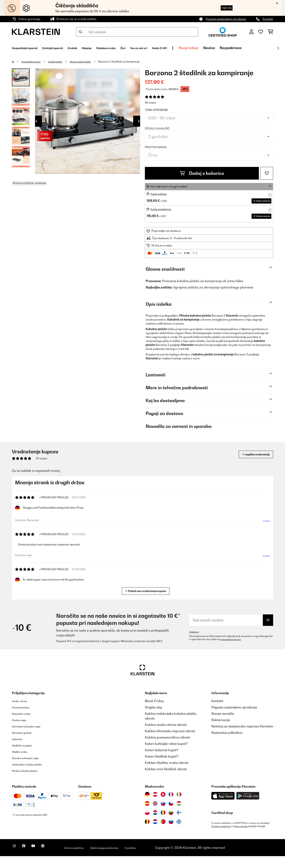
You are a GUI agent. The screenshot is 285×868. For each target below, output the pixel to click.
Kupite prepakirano (163, 215)
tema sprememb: (157, 110)
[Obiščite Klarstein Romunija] (163, 824)
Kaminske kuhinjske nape (31, 738)
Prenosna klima (23, 719)
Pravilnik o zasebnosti (223, 838)
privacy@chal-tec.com (233, 651)
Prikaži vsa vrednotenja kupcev (147, 602)
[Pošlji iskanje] (81, 32)
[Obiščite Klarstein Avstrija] (155, 806)
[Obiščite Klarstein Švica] (163, 806)
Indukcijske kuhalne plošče (32, 776)
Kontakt (268, 19)
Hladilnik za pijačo (26, 757)
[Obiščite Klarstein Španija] (147, 815)
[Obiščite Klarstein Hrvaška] (155, 824)
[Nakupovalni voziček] (270, 32)
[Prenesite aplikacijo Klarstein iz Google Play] (248, 808)
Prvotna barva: (156, 147)
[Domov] (17, 62)
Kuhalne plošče (65, 62)
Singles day (153, 719)
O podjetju (161, 859)
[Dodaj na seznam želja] (267, 173)
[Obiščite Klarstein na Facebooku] (28, 860)
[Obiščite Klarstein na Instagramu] (16, 860)
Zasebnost (195, 644)
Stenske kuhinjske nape (29, 770)
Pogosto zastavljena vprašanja (226, 19)
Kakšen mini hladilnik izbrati (166, 781)
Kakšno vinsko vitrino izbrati (166, 737)
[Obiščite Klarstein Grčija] (179, 834)
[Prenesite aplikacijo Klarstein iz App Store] (223, 808)
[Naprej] (278, 48)
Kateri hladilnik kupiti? (162, 768)
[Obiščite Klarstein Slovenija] (171, 834)
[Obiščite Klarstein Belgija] (147, 834)
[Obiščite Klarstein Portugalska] (163, 834)
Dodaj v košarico (202, 173)
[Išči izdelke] (137, 32)
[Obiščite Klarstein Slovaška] (163, 815)
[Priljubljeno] (261, 32)
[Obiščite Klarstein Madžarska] (179, 815)
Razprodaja (237, 48)
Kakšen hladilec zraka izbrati (167, 775)
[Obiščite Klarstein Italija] (179, 806)
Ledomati (19, 751)
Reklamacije (221, 732)
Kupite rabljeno (161, 194)
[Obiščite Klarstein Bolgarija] (171, 824)
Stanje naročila (223, 725)
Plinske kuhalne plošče (95, 62)
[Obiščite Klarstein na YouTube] (41, 860)
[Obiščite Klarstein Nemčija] (147, 806)
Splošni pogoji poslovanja (128, 859)
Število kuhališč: (157, 128)
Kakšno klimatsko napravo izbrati (170, 743)
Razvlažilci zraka (25, 725)
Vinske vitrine (22, 713)
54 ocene (150, 103)
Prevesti (264, 534)
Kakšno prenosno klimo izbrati (167, 749)
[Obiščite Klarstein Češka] (171, 815)
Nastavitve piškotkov (227, 744)
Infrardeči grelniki (25, 744)
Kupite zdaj (221, 8)
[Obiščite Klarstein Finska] (179, 824)
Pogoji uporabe (246, 838)
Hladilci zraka (22, 763)
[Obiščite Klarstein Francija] (171, 806)
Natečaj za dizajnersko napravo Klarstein (242, 738)
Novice (258, 48)
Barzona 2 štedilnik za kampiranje (137, 62)
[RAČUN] (251, 32)
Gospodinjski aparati (35, 62)
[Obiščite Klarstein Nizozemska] (155, 834)
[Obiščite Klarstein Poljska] (147, 824)
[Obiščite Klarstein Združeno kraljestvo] (155, 815)
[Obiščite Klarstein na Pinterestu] (54, 860)
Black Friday (154, 713)
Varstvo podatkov (90, 859)
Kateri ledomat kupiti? (162, 762)
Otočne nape (21, 732)
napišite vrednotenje (250, 466)
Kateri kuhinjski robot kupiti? (166, 756)
